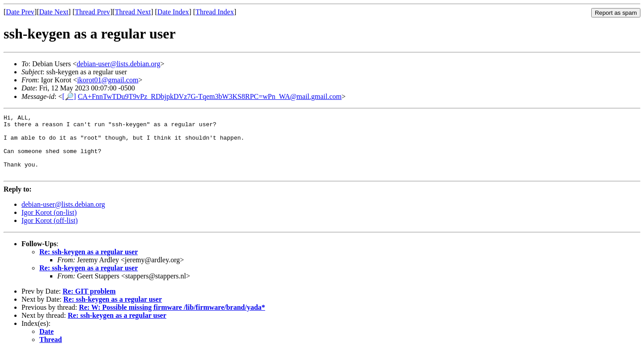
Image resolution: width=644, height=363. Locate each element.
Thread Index (215, 12)
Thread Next (133, 12)
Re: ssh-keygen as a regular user (89, 264)
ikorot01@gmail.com (108, 80)
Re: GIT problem (89, 303)
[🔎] (69, 96)
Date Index (173, 12)
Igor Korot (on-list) (49, 224)
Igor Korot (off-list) (50, 233)
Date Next (54, 12)
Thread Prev (92, 12)
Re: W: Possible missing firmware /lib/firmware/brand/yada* (172, 319)
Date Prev (20, 12)
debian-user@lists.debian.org (119, 64)
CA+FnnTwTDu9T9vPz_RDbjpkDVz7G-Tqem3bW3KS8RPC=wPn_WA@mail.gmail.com (210, 96)
